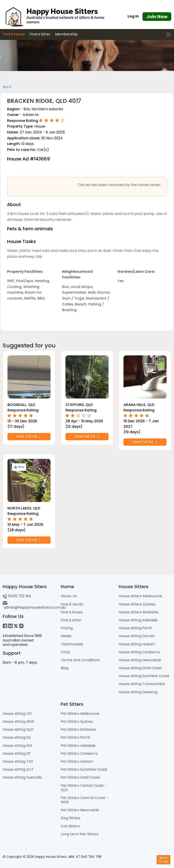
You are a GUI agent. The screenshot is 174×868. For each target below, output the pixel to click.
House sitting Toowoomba (142, 684)
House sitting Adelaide (138, 620)
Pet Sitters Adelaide (78, 746)
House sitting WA (18, 746)
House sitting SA (17, 737)
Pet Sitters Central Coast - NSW (85, 800)
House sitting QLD (18, 729)
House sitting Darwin (137, 636)
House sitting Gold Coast (140, 668)
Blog (65, 668)
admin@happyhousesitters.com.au (34, 605)
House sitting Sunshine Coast (144, 676)
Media (66, 636)
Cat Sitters (70, 826)
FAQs (65, 652)
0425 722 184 (17, 596)
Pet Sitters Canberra (79, 754)
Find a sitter (71, 620)
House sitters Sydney (137, 604)
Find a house (72, 612)
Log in (133, 16)
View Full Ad (29, 436)
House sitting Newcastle (140, 660)
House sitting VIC (18, 714)
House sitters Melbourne (140, 596)
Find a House (14, 34)
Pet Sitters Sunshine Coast (84, 769)
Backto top (163, 859)
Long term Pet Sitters (80, 834)
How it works (72, 604)
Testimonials (72, 644)
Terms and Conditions (80, 660)
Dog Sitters (71, 818)
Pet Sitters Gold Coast (80, 777)
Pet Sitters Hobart (77, 761)
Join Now (157, 17)
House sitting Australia (22, 777)
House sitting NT (17, 754)
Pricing (67, 628)
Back (7, 87)
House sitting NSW (19, 722)
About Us (69, 596)
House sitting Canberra (139, 652)
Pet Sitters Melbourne (80, 714)
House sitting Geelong (138, 692)
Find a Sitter (40, 34)
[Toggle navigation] (168, 35)
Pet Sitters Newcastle (80, 810)
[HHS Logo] (58, 17)
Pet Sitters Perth (75, 737)
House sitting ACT (18, 769)
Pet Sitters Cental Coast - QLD (84, 788)
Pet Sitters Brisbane (78, 729)
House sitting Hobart (137, 644)
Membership (66, 34)
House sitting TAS (18, 761)
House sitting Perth (135, 628)
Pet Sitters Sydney (77, 722)
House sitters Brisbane (139, 612)
